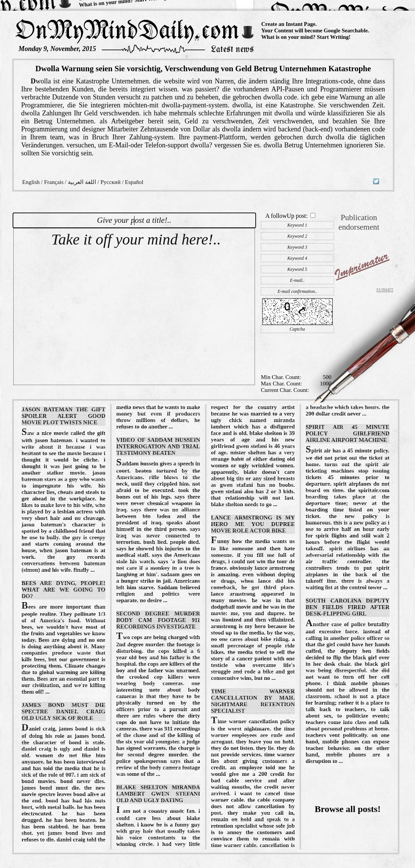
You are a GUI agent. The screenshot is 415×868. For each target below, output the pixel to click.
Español (134, 182)
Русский (111, 182)
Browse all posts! (348, 809)
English (31, 182)
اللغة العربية (82, 182)
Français (54, 182)
